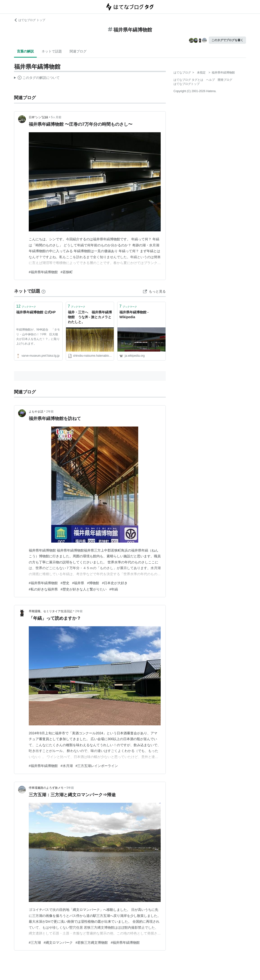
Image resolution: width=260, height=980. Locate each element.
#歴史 (65, 583)
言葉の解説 (25, 51)
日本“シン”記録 (38, 117)
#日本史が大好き (115, 583)
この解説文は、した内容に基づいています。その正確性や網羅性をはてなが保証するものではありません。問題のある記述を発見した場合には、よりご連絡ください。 (37, 78)
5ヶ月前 (56, 117)
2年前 (50, 412)
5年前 (70, 788)
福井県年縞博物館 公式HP (36, 312)
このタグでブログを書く (227, 40)
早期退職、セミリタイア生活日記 (51, 611)
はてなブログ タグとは (188, 80)
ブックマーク (26, 306)
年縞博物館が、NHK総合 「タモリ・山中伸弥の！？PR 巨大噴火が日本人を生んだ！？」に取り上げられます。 (38, 337)
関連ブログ (78, 51)
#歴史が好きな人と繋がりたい (84, 589)
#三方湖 (35, 943)
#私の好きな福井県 (43, 589)
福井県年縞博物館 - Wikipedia (134, 315)
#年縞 (114, 589)
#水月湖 (67, 766)
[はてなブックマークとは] (43, 291)
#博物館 (93, 583)
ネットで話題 (52, 51)
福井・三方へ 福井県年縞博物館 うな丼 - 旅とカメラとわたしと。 (90, 317)
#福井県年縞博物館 (43, 272)
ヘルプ (210, 80)
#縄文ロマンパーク (58, 943)
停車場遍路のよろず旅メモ (46, 788)
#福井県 (78, 583)
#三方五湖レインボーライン (97, 766)
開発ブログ (225, 80)
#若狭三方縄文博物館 (92, 943)
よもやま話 (36, 412)
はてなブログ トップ (30, 20)
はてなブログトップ (187, 84)
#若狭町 (67, 272)
